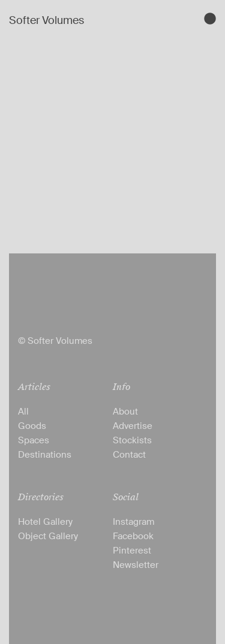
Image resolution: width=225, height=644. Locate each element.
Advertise (133, 426)
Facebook (133, 536)
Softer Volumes (46, 20)
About (125, 412)
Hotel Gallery (45, 522)
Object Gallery (48, 536)
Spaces (34, 440)
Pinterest (132, 551)
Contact (129, 455)
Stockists (132, 440)
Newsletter (136, 565)
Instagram (133, 522)
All (23, 412)
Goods (32, 426)
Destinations (45, 455)
